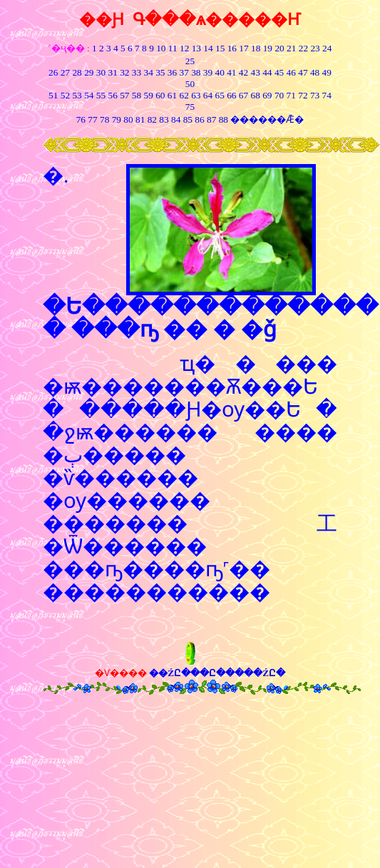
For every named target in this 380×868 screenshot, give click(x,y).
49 (325, 72)
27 (65, 72)
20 (279, 48)
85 (188, 119)
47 (303, 72)
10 (161, 48)
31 (112, 72)
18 (256, 48)
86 (199, 119)
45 (279, 72)
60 (160, 95)
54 (89, 95)
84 (176, 119)
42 (243, 72)
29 (89, 72)
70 (279, 95)
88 (224, 119)
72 (303, 95)
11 (173, 48)
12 (184, 48)
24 (327, 48)
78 (104, 119)
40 (220, 72)
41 (231, 72)
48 (315, 72)
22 (303, 48)
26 (53, 72)
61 (172, 95)
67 (243, 95)
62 (184, 95)
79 (117, 119)
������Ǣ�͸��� (266, 119)
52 (65, 95)
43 (256, 72)
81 (140, 119)
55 (101, 95)
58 (137, 95)
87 (211, 119)
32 (124, 72)
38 (196, 72)
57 (124, 95)
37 (184, 72)
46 (291, 72)
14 (208, 48)
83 (163, 119)
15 (220, 48)
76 (81, 119)
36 (172, 72)
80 (127, 119)
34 (148, 72)
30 (101, 72)
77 (92, 119)
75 (190, 107)
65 (220, 95)
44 (267, 72)
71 (291, 95)
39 (208, 72)
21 (291, 48)
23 (315, 48)
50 (190, 84)
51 (53, 95)
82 (151, 119)
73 (315, 95)
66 (231, 95)
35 (160, 72)
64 (208, 95)
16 (232, 48)
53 (77, 95)
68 (256, 95)
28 (77, 72)
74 (327, 95)
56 (112, 95)
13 (196, 48)
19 (268, 48)
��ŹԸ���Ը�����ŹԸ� (217, 673)
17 (243, 48)
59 (147, 95)
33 (137, 72)
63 (196, 95)
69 (267, 95)
